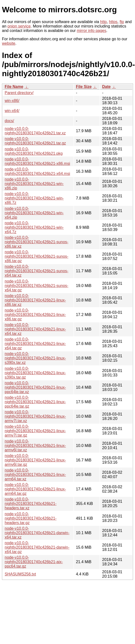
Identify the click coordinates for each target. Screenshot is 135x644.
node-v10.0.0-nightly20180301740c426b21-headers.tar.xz (31, 504)
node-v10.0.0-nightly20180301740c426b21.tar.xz (35, 131)
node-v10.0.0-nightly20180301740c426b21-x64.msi (37, 171)
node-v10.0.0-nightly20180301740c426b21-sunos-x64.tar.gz (37, 286)
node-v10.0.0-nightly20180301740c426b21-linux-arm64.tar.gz (35, 489)
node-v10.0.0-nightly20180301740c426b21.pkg (34, 151)
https (113, 22)
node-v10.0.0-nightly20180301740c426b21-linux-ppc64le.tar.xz (35, 387)
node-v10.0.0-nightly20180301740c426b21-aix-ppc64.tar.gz (34, 562)
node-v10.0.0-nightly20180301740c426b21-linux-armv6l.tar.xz (35, 446)
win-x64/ (12, 111)
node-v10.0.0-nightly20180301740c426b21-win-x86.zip (34, 184)
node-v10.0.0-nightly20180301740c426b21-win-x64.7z (34, 227)
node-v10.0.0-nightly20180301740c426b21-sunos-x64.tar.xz (37, 271)
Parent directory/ (19, 93)
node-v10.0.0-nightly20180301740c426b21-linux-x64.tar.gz (35, 344)
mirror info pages (91, 31)
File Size (84, 87)
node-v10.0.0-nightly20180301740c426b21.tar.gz (35, 141)
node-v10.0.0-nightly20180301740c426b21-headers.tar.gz (31, 518)
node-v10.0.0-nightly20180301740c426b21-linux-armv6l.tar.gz (35, 460)
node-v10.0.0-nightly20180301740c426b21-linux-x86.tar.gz (35, 315)
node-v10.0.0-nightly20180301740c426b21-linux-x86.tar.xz (35, 300)
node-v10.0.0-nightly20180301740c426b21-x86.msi (37, 161)
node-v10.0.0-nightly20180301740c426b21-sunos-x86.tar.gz (37, 256)
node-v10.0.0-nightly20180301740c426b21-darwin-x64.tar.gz (37, 547)
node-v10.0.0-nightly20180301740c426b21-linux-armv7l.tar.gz (35, 431)
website (9, 43)
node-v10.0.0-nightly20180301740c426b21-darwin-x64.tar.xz (37, 533)
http (103, 22)
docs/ (9, 121)
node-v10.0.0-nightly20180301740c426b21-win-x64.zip (34, 213)
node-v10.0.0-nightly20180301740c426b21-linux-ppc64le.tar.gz (35, 402)
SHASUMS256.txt (20, 574)
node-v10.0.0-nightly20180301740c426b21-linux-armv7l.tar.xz (35, 416)
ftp (122, 22)
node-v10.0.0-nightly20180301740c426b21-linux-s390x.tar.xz (35, 358)
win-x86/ (12, 101)
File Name (14, 87)
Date (106, 87)
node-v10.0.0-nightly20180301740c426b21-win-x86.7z (34, 198)
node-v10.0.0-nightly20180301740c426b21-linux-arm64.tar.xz (35, 475)
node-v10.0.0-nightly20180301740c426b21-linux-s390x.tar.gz (35, 373)
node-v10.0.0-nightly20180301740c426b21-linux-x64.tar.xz (35, 329)
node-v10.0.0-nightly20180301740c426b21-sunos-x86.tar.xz (37, 242)
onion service (19, 26)
